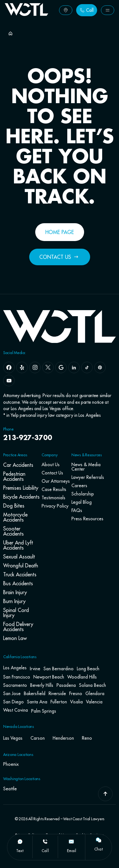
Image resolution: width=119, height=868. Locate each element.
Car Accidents (18, 465)
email (72, 851)
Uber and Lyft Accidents (18, 545)
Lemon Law (15, 638)
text (20, 851)
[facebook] (9, 367)
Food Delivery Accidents (18, 627)
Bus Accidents (18, 583)
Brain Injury (15, 592)
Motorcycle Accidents (15, 517)
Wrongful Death (21, 566)
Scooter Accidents (13, 531)
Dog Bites (14, 506)
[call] (45, 842)
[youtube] (9, 381)
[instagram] (35, 367)
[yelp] (22, 367)
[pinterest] (100, 367)
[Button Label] (66, 10)
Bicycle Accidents (21, 497)
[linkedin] (74, 367)
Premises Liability (21, 488)
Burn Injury (14, 601)
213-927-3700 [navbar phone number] (28, 438)
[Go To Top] (105, 794)
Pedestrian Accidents (14, 476)
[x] (48, 367)
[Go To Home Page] (26, 14)
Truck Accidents (20, 574)
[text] (20, 842)
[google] (61, 367)
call (45, 851)
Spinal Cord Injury (16, 613)
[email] (71, 842)
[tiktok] (87, 367)
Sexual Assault (19, 557)
